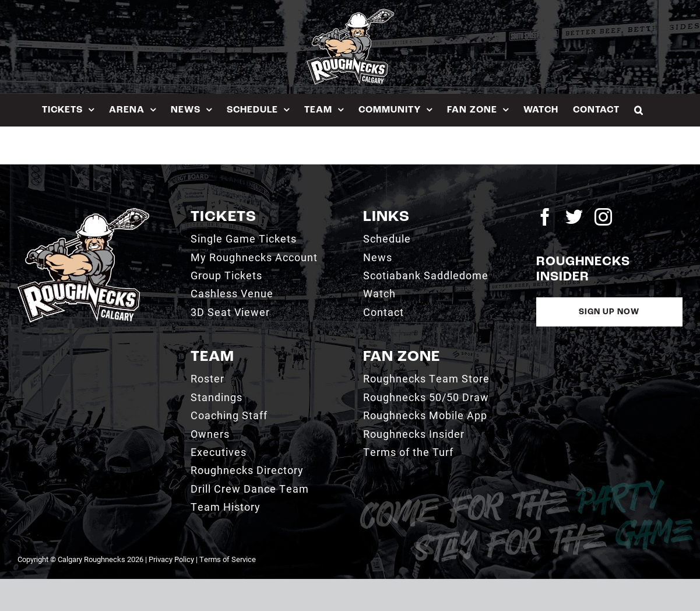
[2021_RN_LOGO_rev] (83, 213)
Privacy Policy (171, 559)
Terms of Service (228, 559)
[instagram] (603, 217)
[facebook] (545, 217)
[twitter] (574, 217)
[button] (639, 110)
